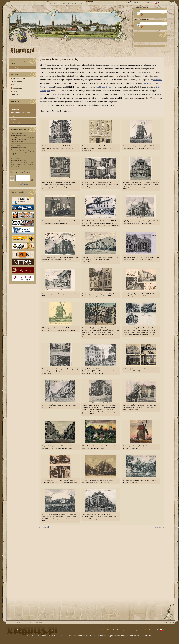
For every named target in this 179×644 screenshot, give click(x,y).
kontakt (14, 119)
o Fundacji (15, 68)
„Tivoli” (53, 94)
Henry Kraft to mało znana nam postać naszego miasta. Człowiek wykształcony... (22, 163)
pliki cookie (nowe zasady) (21, 112)
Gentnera (158, 80)
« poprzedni (44, 527)
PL (157, 3)
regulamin (15, 109)
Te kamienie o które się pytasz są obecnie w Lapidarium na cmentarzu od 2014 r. (22, 138)
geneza (13, 106)
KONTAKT (137, 3)
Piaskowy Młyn (47, 87)
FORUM (147, 3)
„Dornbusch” (148, 83)
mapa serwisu (16, 116)
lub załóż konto (23, 184)
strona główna (17, 123)
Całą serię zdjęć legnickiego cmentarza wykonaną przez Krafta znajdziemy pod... (23, 151)
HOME (128, 3)
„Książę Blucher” (106, 87)
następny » (159, 527)
